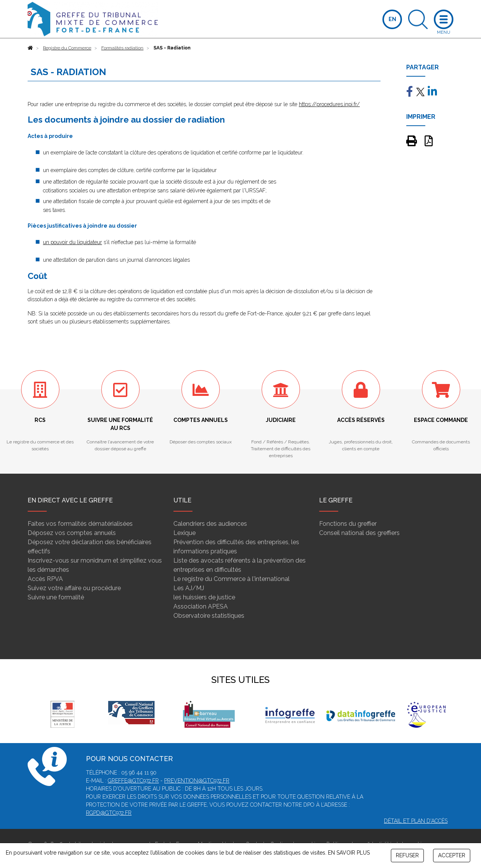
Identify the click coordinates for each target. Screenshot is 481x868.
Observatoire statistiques (209, 616)
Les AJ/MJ (189, 588)
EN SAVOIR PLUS (349, 853)
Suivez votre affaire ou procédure (74, 588)
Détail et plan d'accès (416, 821)
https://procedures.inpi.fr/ (329, 104)
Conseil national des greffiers (359, 533)
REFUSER (407, 855)
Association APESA (201, 606)
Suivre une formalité (56, 597)
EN (392, 19)
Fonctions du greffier (348, 524)
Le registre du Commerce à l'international (231, 579)
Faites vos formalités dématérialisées (80, 524)
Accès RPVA (45, 579)
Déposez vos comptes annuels (72, 533)
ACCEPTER (452, 855)
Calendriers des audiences (210, 524)
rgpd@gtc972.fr (109, 813)
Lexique (184, 533)
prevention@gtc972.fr (197, 781)
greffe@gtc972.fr (133, 781)
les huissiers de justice (204, 597)
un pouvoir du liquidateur (72, 242)
